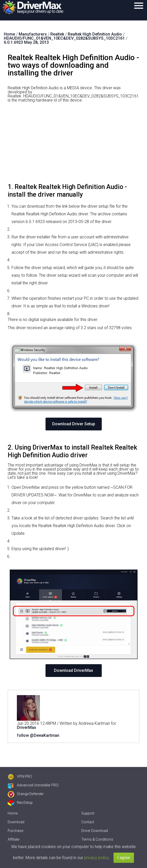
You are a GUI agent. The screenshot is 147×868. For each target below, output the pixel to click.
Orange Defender (26, 794)
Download (16, 822)
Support (88, 813)
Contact (88, 822)
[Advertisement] (73, 145)
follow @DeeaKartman (38, 735)
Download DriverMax (73, 670)
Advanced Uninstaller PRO (33, 785)
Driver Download (95, 831)
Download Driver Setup (74, 424)
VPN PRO (20, 776)
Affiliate (14, 839)
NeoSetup (20, 803)
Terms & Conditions (97, 839)
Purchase (15, 831)
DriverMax (26, 727)
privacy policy (96, 858)
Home (13, 813)
